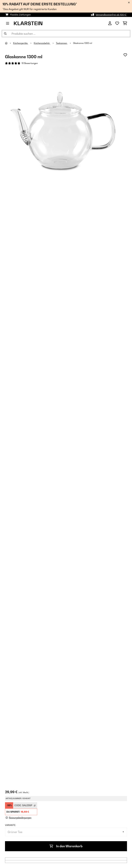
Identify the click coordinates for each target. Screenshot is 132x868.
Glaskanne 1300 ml (83, 43)
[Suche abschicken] (5, 34)
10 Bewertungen (30, 63)
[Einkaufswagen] (125, 23)
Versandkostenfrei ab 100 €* (111, 15)
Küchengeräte (21, 43)
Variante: (10, 825)
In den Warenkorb (66, 846)
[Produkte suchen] (66, 34)
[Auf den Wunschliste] (125, 55)
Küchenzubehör (42, 43)
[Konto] (110, 23)
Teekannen (62, 43)
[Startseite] (9, 43)
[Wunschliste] (117, 23)
